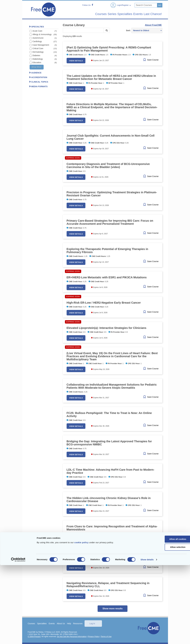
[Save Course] (151, 60)
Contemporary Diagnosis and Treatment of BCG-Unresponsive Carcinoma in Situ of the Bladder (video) (108, 165)
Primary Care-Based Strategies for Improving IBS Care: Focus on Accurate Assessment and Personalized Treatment (110, 222)
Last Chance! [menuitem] (151, 14)
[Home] (43, 17)
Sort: (128, 30)
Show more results (113, 608)
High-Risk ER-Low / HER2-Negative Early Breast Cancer (104, 302)
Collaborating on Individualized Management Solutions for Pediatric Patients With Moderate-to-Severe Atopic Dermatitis (112, 386)
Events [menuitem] (133, 14)
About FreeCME (153, 25)
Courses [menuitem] (86, 14)
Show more (37, 67)
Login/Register (121, 5)
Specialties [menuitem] (117, 14)
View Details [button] (78, 61)
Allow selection (167, 626)
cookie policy (81, 621)
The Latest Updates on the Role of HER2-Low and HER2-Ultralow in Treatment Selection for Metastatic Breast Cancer (111, 77)
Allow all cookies (167, 618)
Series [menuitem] (101, 14)
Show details (147, 638)
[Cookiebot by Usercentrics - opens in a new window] (18, 639)
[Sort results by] (147, 30)
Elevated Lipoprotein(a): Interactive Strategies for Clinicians (106, 328)
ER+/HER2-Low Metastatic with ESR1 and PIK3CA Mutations (107, 277)
